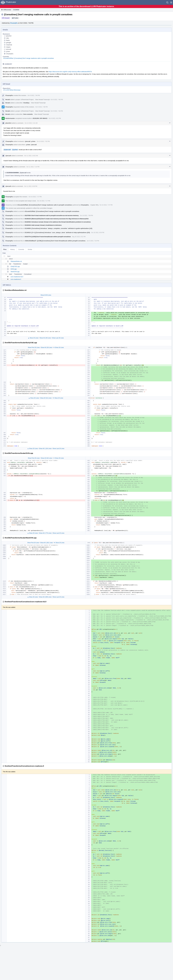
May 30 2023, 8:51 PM (79, 237)
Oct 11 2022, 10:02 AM (31, 156)
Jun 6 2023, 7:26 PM (93, 241)
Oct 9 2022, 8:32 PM (55, 118)
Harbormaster (10, 118)
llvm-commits (28, 114)
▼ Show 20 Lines (59, 348)
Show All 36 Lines (46, 295)
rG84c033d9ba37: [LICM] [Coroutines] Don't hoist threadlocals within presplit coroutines (55, 241)
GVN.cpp (14, 269)
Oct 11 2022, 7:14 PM (33, 167)
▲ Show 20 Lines (33, 338)
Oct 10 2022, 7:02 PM (43, 141)
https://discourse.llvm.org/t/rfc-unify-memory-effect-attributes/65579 (70, 72)
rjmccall (9, 49)
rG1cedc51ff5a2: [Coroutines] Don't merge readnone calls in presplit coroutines (29, 58)
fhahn (8, 40)
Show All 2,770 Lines (45, 533)
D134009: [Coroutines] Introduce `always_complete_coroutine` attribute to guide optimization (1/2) (58, 228)
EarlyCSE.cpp (15, 266)
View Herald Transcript (42, 100)
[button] (171, 2)
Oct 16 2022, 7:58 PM (86, 216)
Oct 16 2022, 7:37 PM (106, 205)
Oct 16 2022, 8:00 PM (98, 233)
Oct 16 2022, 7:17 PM (35, 197)
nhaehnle (9, 45)
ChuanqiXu (14, 23)
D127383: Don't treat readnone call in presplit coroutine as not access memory (52, 215)
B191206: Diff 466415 (40, 118)
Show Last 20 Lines (58, 338)
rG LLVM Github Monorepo (12, 90)
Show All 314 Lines (46, 398)
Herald (8, 100)
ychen (8, 51)
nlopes (8, 47)
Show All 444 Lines (46, 458)
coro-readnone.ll (16, 279)
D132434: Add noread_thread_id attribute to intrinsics (43, 225)
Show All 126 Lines (46, 348)
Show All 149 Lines (45, 338)
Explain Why (95, 205)
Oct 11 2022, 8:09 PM (31, 186)
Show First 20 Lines (34, 348)
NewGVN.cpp (15, 272)
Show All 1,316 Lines (45, 449)
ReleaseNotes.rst (16, 261)
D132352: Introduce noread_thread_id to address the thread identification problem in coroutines (58, 222)
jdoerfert (9, 36)
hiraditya (26, 103)
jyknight (9, 43)
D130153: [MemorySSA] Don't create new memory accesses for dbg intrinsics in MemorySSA (57, 219)
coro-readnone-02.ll (17, 277)
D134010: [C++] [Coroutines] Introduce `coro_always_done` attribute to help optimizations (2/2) (57, 233)
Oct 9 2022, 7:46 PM (34, 95)
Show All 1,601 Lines (46, 543)
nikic (8, 38)
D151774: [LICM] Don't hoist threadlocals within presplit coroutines (48, 237)
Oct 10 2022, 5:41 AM (31, 123)
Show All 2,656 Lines (45, 597)
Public (16, 18)
